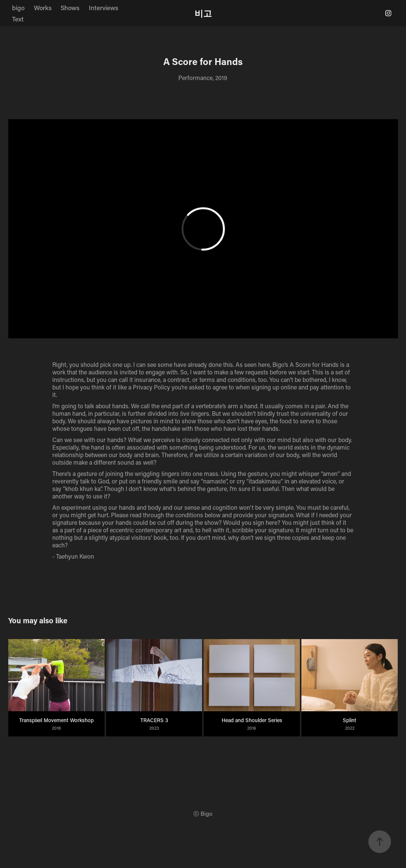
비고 (203, 13)
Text (18, 19)
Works (43, 8)
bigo (18, 8)
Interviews (103, 8)
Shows (70, 8)
